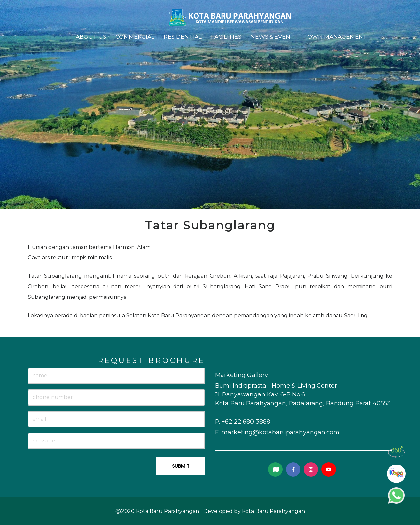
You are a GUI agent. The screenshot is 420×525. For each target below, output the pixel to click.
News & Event (272, 37)
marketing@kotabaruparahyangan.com (280, 432)
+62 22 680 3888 (246, 422)
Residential (183, 37)
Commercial (135, 37)
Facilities (226, 37)
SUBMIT (181, 466)
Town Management (335, 37)
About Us (91, 37)
